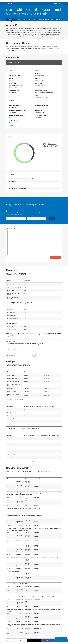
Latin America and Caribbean (42, 97)
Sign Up (52, 219)
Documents (33, 19)
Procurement (22, 19)
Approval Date (13, 83)
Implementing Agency (41, 90)
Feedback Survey (61, 638)
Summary (11, 19)
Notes (10, 125)
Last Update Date (14, 120)
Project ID (11, 68)
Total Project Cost (14, 90)
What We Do (9, 3)
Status (36, 68)
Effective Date (39, 83)
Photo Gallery (55, 19)
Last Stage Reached (40, 115)
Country (11, 78)
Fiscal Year (12, 100)
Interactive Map (55, 257)
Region (37, 95)
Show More (50, 36)
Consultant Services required (17, 115)
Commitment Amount (15, 106)
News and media (44, 19)
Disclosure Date (39, 78)
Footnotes (9, 355)
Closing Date (38, 111)
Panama (11, 81)
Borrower (38, 73)
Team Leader (12, 73)
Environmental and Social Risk (17, 111)
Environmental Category (41, 106)
